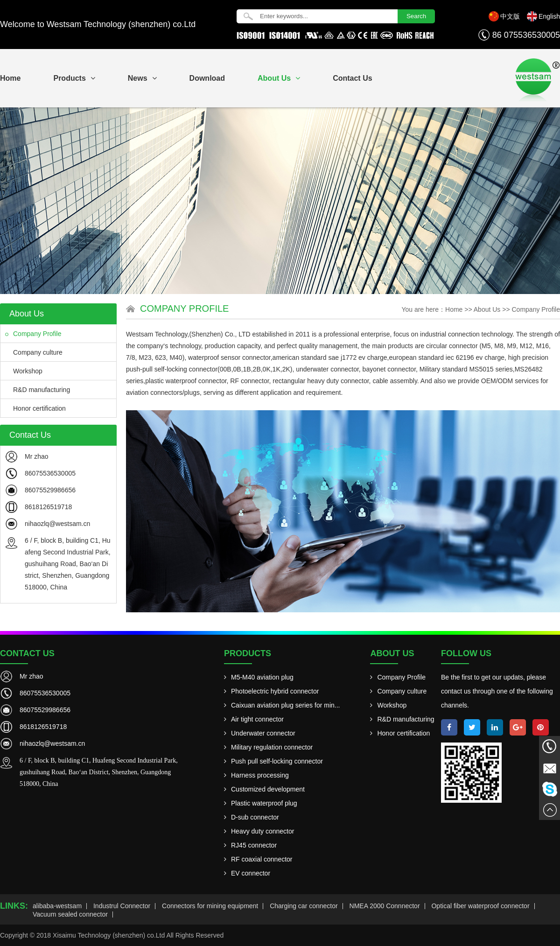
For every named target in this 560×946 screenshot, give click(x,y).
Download (207, 78)
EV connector (247, 873)
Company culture (34, 352)
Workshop (24, 371)
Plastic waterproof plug (261, 803)
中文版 (510, 16)
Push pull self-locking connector (273, 761)
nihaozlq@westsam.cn (57, 524)
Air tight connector (254, 719)
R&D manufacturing (38, 390)
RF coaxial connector (258, 859)
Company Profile (33, 334)
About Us (279, 78)
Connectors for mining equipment (210, 906)
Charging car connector (304, 906)
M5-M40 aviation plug (259, 677)
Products (74, 78)
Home (454, 309)
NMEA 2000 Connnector (385, 906)
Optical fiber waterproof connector (480, 906)
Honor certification (35, 408)
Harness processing (256, 775)
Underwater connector (260, 733)
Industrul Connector (122, 906)
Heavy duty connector (259, 831)
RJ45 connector (250, 845)
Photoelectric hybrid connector (271, 691)
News (142, 78)
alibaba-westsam (57, 906)
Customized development (264, 789)
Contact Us (352, 78)
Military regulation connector (268, 747)
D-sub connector (252, 817)
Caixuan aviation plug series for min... (282, 705)
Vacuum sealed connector (70, 914)
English (549, 16)
